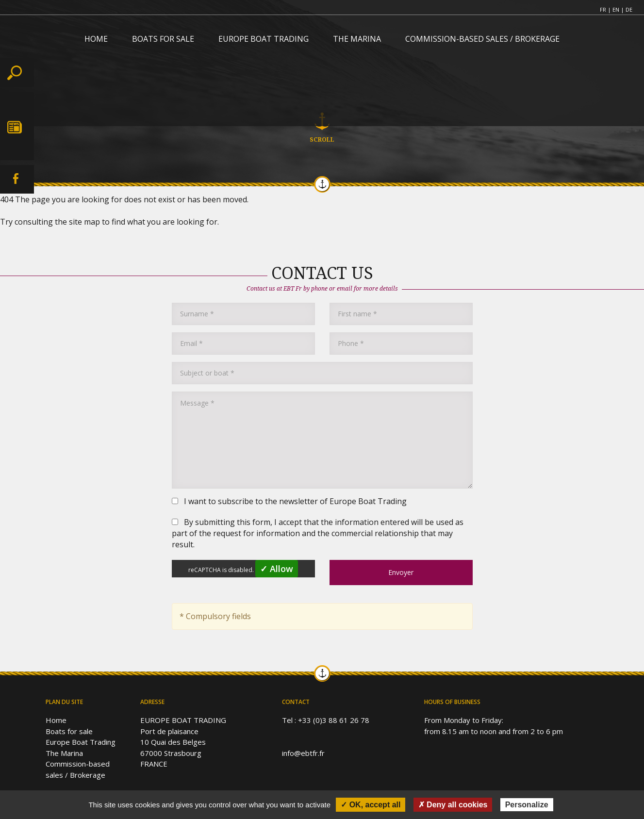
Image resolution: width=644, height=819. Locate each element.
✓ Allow (277, 569)
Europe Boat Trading (81, 742)
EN (616, 9)
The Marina (64, 753)
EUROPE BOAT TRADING (264, 39)
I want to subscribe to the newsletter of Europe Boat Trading (289, 501)
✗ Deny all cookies (453, 805)
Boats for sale (69, 731)
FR (603, 9)
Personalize (527, 805)
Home (56, 720)
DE (629, 9)
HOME (96, 39)
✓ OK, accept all (371, 805)
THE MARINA (357, 39)
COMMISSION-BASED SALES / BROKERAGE (482, 39)
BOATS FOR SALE (163, 39)
